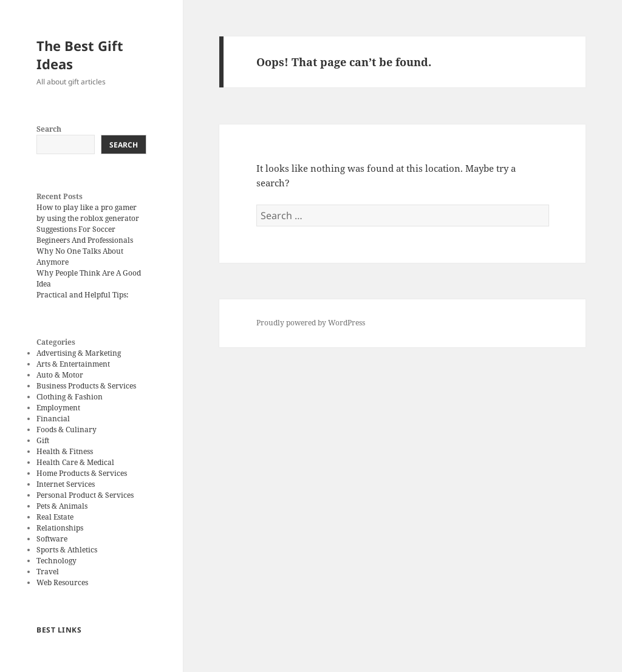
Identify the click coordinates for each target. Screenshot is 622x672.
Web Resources (62, 582)
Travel (48, 572)
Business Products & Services (86, 386)
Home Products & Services (82, 473)
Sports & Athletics (67, 550)
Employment (58, 408)
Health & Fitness (65, 451)
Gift (43, 440)
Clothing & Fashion (70, 397)
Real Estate (55, 517)
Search (49, 129)
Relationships (60, 528)
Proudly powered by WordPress (311, 323)
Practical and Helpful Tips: (82, 295)
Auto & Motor (60, 375)
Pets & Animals (62, 506)
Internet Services (66, 484)
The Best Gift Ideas (80, 55)
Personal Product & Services (85, 495)
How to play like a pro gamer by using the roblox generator (88, 213)
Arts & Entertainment (73, 364)
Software (52, 539)
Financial (53, 419)
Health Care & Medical (75, 462)
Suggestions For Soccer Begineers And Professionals (85, 235)
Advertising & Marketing (79, 353)
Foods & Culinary (67, 429)
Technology (56, 561)
